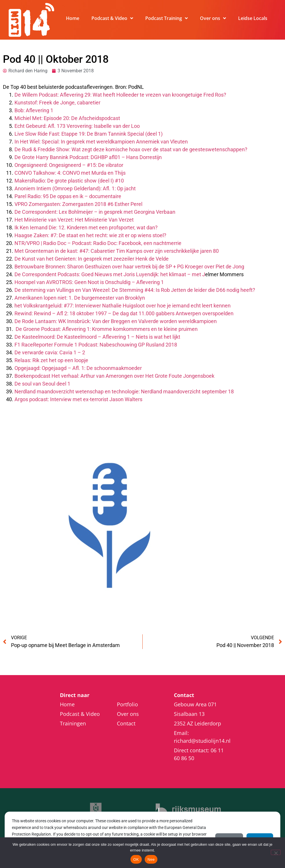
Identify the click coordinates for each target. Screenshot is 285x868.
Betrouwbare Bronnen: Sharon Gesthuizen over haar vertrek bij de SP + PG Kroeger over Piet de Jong (129, 267)
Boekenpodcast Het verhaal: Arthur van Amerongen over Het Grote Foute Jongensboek (114, 376)
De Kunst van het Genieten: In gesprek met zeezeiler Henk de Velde (92, 259)
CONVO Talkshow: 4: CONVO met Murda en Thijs (70, 173)
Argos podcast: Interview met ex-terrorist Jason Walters (78, 399)
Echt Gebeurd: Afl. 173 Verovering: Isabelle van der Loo (77, 126)
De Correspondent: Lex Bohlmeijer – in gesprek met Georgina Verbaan (95, 212)
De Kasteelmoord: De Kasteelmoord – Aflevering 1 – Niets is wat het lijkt (97, 337)
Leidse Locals (253, 18)
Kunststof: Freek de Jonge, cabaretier (57, 103)
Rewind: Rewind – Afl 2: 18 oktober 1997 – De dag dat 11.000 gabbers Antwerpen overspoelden (124, 313)
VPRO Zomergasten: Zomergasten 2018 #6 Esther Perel (78, 204)
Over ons (213, 18)
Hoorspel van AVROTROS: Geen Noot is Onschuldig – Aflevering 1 (89, 282)
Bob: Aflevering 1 (34, 110)
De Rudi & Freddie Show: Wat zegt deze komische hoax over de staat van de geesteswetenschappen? (131, 149)
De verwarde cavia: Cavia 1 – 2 (50, 352)
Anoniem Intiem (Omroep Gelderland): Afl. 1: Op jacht (75, 188)
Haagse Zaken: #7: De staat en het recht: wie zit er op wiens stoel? (90, 235)
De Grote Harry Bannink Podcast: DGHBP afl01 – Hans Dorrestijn (88, 157)
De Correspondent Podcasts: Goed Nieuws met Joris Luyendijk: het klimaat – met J (110, 274)
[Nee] (276, 852)
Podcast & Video (112, 18)
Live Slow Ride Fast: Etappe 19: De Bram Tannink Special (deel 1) (89, 134)
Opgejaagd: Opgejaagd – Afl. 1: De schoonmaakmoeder (78, 368)
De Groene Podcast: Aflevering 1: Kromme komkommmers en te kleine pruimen (107, 329)
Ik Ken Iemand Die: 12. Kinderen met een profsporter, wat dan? (86, 227)
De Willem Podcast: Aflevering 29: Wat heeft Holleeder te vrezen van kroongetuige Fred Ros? (120, 95)
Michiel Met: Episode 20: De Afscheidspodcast (67, 118)
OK (136, 859)
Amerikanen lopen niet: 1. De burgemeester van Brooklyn (80, 298)
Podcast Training (167, 18)
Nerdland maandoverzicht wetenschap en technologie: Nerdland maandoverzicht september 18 (124, 391)
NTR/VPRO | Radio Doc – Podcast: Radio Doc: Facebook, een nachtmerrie (98, 243)
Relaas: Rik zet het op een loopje (51, 360)
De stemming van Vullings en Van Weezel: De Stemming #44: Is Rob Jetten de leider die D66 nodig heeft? (135, 290)
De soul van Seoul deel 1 (42, 384)
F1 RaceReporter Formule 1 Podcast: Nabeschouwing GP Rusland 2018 (96, 345)
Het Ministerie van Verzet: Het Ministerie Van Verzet (74, 220)
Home (73, 18)
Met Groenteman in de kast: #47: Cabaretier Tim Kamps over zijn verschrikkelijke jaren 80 (117, 251)
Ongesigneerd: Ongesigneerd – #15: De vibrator (69, 165)
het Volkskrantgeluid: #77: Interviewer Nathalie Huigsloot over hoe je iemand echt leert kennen (123, 306)
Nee (151, 859)
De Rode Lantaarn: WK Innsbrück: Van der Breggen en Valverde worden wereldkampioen (116, 321)
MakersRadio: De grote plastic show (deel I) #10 (69, 181)
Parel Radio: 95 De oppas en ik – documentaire (68, 196)
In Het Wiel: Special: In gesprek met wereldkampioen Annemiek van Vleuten (101, 142)
